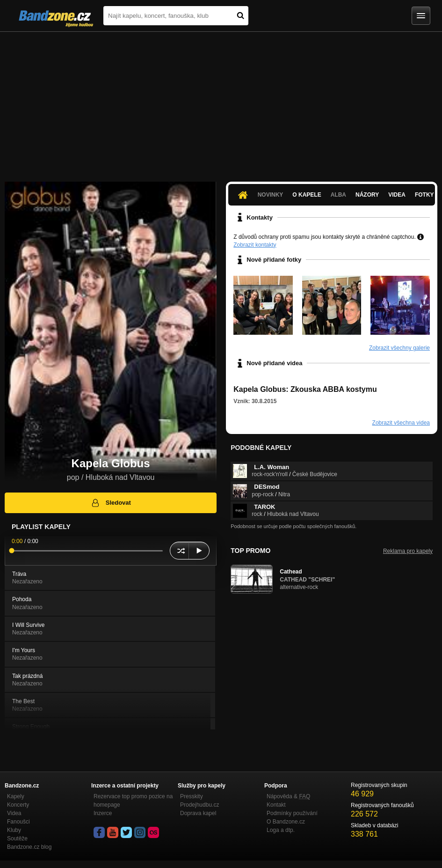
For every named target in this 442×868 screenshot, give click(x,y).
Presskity (192, 796)
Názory (367, 195)
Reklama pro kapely (408, 551)
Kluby (14, 830)
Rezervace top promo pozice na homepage (133, 801)
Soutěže (17, 839)
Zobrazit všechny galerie (399, 348)
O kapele (307, 195)
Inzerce (103, 813)
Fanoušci (18, 822)
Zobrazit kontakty (255, 245)
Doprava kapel (198, 813)
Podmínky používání (292, 813)
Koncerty (18, 805)
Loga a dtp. (281, 830)
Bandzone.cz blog (29, 847)
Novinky (271, 195)
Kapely (16, 796)
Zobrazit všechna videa (401, 423)
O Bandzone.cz (286, 822)
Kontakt (276, 805)
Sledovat (111, 503)
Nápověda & (288, 796)
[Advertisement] (221, 102)
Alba (338, 195)
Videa (397, 195)
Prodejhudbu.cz (199, 805)
